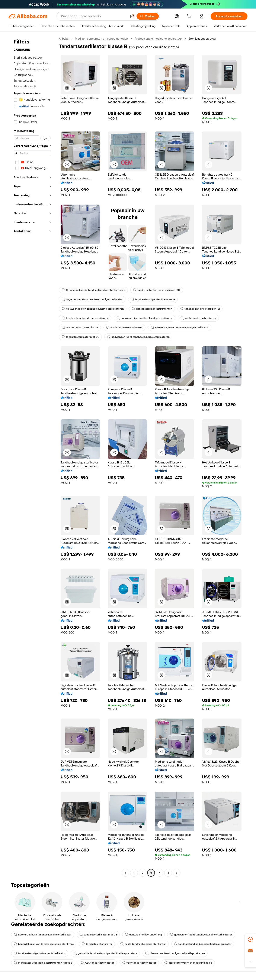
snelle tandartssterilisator (198, 318)
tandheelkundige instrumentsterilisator (40, 953)
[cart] (190, 17)
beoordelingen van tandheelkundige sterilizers (44, 944)
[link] (250, 940)
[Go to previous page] (125, 873)
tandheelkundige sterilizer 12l (200, 309)
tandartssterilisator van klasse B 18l (157, 290)
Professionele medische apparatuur (158, 39)
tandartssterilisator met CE (80, 337)
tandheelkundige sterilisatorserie (153, 299)
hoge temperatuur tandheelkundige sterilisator (92, 299)
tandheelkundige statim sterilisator (85, 318)
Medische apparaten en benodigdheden (101, 39)
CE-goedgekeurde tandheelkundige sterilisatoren (93, 290)
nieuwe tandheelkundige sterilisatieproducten (175, 953)
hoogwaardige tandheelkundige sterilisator (144, 318)
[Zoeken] (148, 16)
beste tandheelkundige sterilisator (143, 944)
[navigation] (32, 456)
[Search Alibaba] (94, 16)
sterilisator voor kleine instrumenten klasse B (43, 963)
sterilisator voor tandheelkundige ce (188, 963)
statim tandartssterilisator (80, 328)
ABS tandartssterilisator (97, 963)
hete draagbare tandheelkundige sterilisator (180, 328)
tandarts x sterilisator (97, 944)
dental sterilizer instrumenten (152, 309)
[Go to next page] (177, 873)
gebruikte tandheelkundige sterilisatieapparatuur (105, 953)
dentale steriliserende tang (143, 935)
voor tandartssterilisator (139, 963)
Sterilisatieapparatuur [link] (203, 39)
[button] (132, 16)
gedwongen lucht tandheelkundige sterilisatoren (138, 337)
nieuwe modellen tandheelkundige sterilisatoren (93, 309)
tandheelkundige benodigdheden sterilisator (203, 944)
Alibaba (64, 39)
